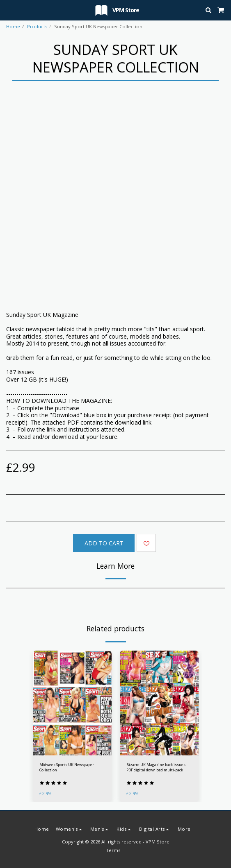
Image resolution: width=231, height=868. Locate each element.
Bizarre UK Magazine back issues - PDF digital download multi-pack (157, 767)
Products (37, 26)
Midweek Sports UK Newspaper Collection (67, 767)
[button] (9, 10)
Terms (113, 850)
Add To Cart (104, 543)
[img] (72, 703)
